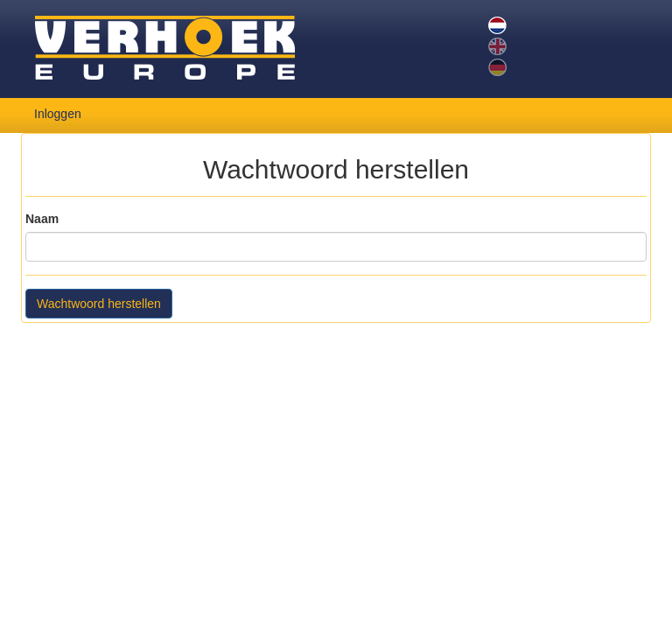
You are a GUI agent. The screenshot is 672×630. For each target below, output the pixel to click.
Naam (42, 219)
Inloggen (58, 114)
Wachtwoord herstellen (99, 304)
